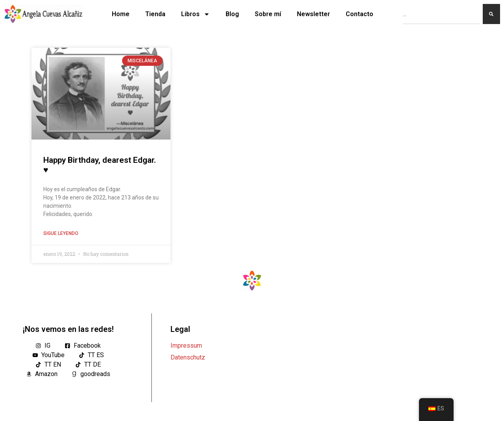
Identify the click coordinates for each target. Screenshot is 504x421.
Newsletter (313, 14)
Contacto (359, 14)
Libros (195, 14)
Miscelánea (142, 61)
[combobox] (441, 14)
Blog (232, 14)
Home (121, 14)
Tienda (155, 14)
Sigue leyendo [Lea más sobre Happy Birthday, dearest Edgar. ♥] (61, 233)
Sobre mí (268, 14)
